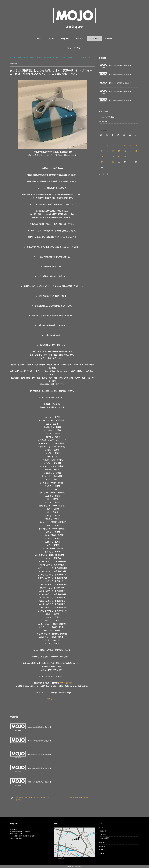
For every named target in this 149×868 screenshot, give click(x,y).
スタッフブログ (74, 48)
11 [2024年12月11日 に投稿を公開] (113, 151)
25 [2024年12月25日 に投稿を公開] (113, 162)
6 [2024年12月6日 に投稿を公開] (125, 146)
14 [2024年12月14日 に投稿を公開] (130, 151)
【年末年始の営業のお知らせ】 (79, 798)
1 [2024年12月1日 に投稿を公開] (136, 140)
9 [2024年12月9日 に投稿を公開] (102, 151)
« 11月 (101, 174)
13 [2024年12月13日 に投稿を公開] (125, 151)
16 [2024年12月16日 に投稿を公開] (102, 157)
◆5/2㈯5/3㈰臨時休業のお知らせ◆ (39, 727)
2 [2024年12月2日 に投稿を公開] (102, 146)
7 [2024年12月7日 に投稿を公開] (131, 146)
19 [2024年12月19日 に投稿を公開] (119, 157)
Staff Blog (94, 39)
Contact (109, 39)
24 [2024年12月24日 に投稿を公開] (107, 162)
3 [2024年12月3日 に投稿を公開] (107, 146)
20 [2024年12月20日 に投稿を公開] (125, 157)
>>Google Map (66, 683)
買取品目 (103, 834)
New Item (80, 39)
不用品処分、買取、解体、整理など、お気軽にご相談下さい (32, 799)
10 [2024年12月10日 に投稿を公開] (107, 151)
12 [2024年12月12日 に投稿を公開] (119, 151)
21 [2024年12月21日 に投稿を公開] (130, 157)
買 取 (51, 39)
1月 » (107, 174)
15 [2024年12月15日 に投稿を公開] (136, 151)
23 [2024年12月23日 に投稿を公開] (102, 162)
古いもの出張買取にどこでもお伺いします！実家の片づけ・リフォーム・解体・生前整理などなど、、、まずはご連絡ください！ (58, 58)
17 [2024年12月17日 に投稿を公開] (107, 157)
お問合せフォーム (52, 699)
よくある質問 (105, 838)
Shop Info (65, 39)
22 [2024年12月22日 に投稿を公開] (136, 157)
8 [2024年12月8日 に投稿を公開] (136, 146)
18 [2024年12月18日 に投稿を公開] (113, 157)
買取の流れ (104, 831)
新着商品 (102, 121)
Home (40, 39)
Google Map (60, 858)
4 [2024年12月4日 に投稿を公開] (113, 146)
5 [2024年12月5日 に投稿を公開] (119, 146)
